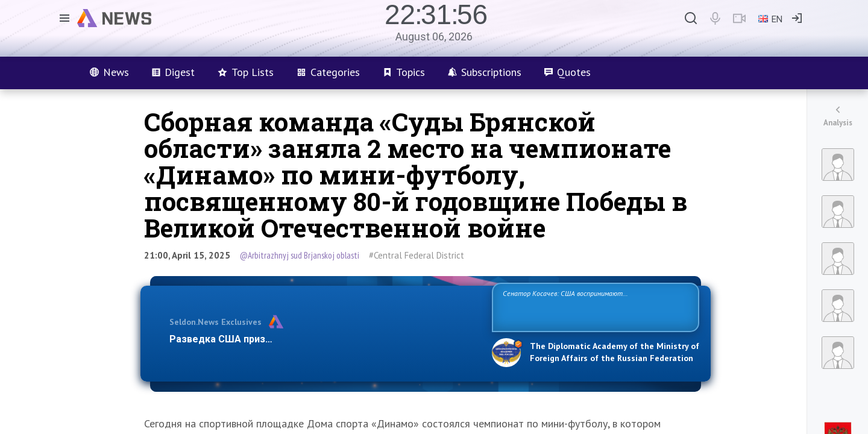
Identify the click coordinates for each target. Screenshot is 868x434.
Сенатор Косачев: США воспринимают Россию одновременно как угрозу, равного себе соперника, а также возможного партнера (594, 307)
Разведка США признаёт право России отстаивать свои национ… (324, 339)
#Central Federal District (417, 255)
